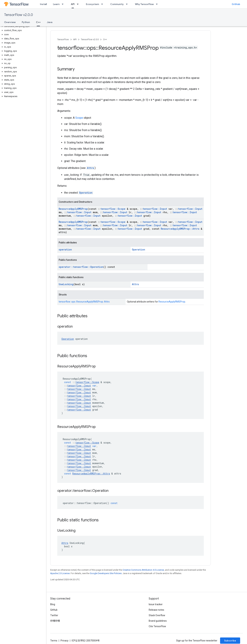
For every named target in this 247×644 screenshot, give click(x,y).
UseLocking (66, 284)
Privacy (64, 641)
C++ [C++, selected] (38, 22)
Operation (86, 193)
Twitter (54, 615)
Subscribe (230, 641)
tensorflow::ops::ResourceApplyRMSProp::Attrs (84, 302)
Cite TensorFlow (157, 626)
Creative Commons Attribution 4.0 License (143, 570)
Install (43, 4)
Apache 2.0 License (60, 573)
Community (117, 4)
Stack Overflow (157, 615)
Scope (79, 118)
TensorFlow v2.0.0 (19, 15)
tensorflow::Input (155, 209)
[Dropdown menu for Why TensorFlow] (158, 4)
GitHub (236, 4)
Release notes (156, 610)
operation (65, 250)
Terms (54, 641)
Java (50, 22)
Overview (10, 22)
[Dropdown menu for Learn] (64, 4)
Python (26, 22)
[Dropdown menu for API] (79, 4)
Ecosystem (92, 4)
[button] (22, 26)
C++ (105, 39)
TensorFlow (63, 39)
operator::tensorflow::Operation (81, 267)
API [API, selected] (73, 4)
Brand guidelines (158, 621)
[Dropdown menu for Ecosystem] (103, 4)
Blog (53, 604)
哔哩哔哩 (55, 621)
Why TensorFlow (144, 4)
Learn (56, 4)
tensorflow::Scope (113, 209)
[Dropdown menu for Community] (128, 4)
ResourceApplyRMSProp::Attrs (180, 229)
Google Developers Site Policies (106, 573)
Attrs (90, 168)
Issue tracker (156, 604)
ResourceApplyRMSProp (73, 209)
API (75, 39)
